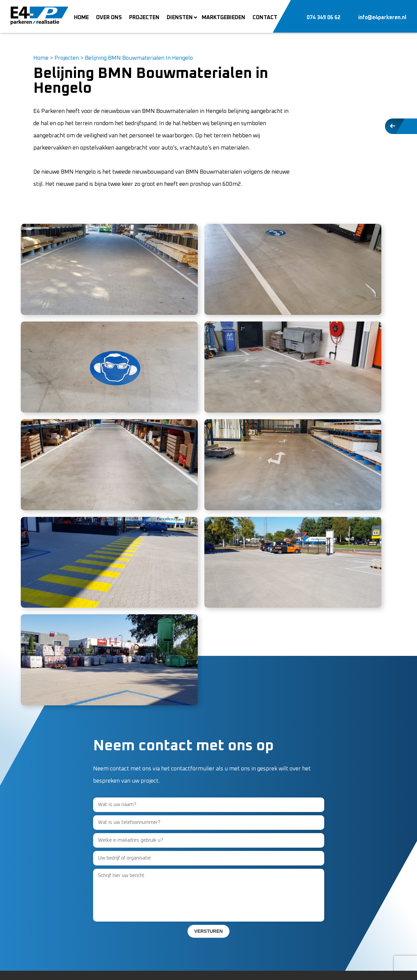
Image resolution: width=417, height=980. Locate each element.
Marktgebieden (143, 912)
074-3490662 (51, 912)
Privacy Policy (74, 969)
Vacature (135, 887)
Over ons (135, 875)
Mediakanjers (369, 969)
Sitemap (103, 969)
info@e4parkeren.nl (58, 924)
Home (41, 58)
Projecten (67, 58)
